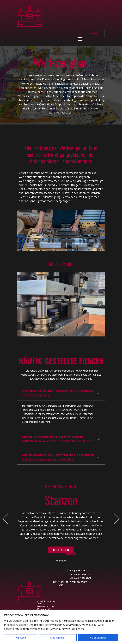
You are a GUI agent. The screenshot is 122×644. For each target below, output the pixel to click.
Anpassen (21, 638)
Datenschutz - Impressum (70, 582)
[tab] (61, 393)
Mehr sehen (61, 550)
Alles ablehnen (58, 638)
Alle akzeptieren (98, 638)
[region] (61, 627)
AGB (61, 585)
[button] (22, 304)
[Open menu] (80, 39)
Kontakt (94, 33)
